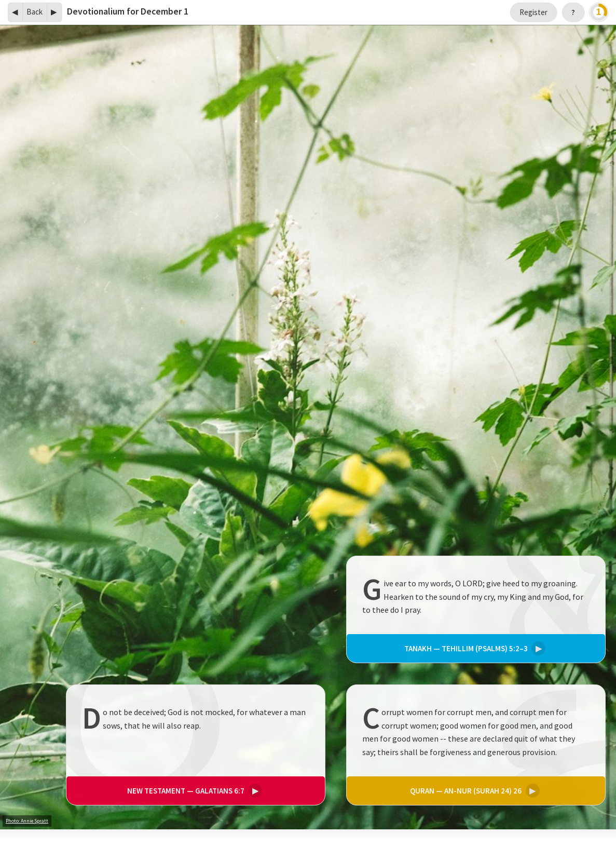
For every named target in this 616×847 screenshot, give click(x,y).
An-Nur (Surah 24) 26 (473, 791)
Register (533, 12)
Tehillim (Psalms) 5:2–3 (474, 649)
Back (35, 12)
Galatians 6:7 (193, 791)
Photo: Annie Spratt (27, 821)
